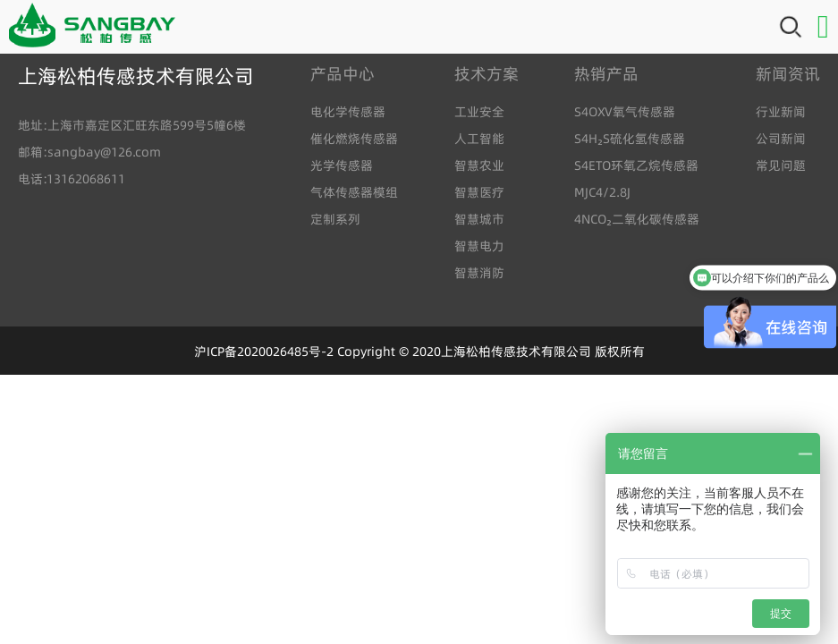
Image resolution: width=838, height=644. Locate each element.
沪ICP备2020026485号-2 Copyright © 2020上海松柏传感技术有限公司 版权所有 (419, 352)
